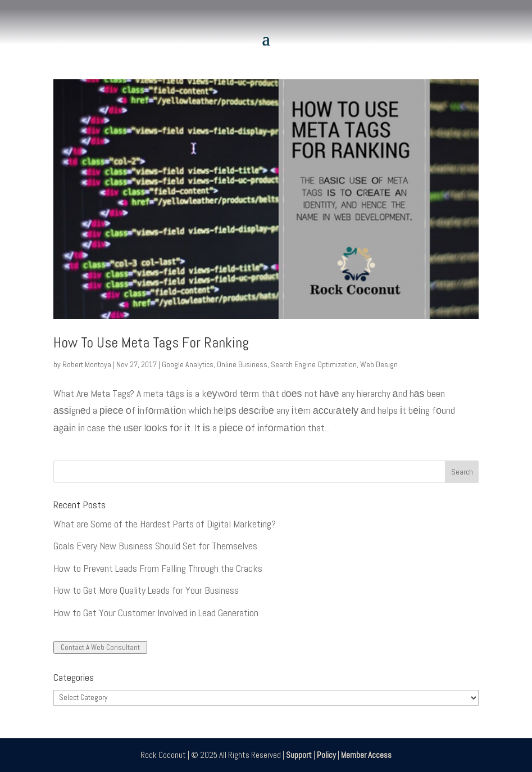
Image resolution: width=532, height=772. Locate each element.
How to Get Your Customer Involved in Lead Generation (156, 613)
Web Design (379, 364)
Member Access (366, 755)
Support (299, 755)
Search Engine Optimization (314, 364)
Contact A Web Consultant (100, 647)
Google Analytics (188, 364)
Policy (326, 755)
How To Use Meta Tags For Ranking (151, 343)
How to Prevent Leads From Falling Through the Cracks (158, 568)
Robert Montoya (87, 364)
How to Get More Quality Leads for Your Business (146, 590)
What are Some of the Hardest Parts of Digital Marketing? (165, 524)
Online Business (242, 364)
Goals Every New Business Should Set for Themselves (155, 546)
